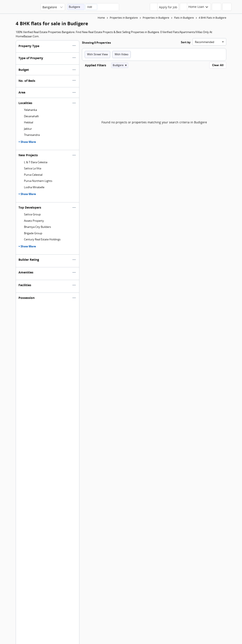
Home (101, 18)
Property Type (29, 48)
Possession (27, 300)
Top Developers (30, 209)
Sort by (186, 44)
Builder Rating (29, 261)
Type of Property (31, 60)
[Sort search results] (209, 44)
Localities (25, 105)
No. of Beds (27, 83)
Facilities (25, 287)
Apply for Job (168, 7)
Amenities (26, 274)
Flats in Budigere (184, 18)
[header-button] (195, 7)
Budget (24, 72)
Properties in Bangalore (124, 18)
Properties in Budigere (156, 18)
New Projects (28, 157)
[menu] (235, 8)
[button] (76, 7)
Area (22, 94)
